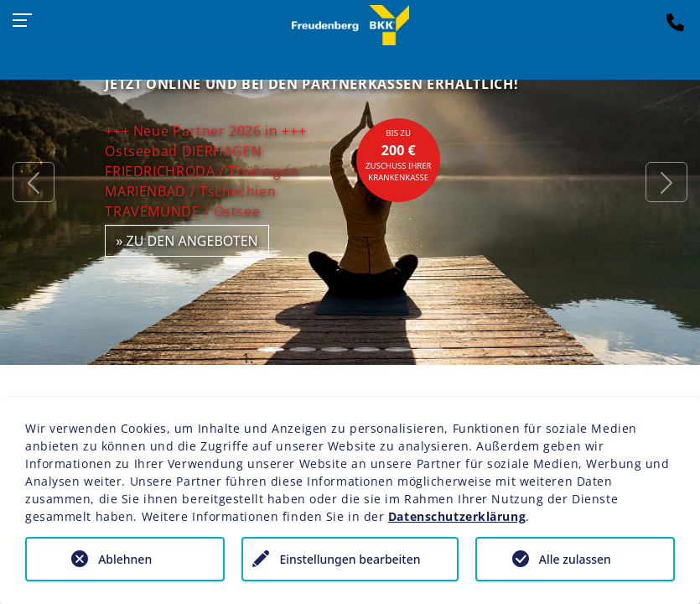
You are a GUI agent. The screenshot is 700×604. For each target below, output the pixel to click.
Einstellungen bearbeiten (350, 559)
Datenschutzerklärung (457, 516)
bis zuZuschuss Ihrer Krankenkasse (399, 155)
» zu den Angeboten (187, 241)
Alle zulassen (575, 559)
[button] (34, 182)
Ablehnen (125, 559)
